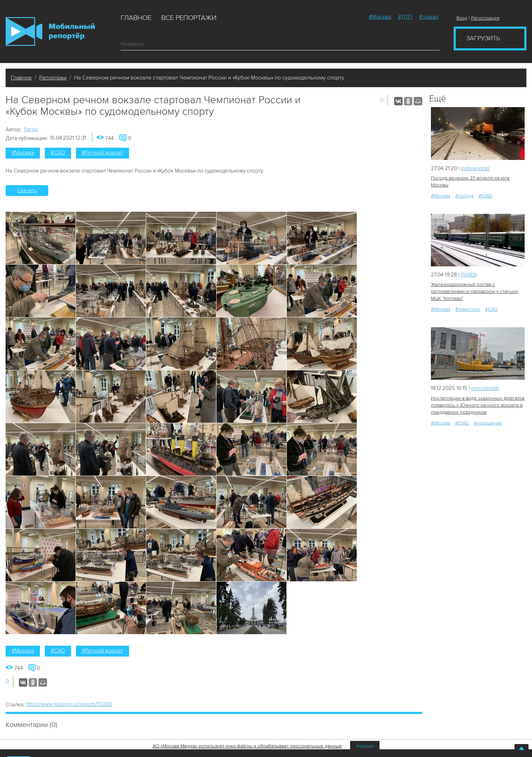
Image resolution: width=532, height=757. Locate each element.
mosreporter (486, 388)
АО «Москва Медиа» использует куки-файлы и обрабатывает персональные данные (247, 746)
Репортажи (53, 78)
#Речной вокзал (102, 153)
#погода (464, 196)
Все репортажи (189, 18)
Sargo (31, 129)
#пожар (429, 17)
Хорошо (365, 746)
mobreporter (476, 168)
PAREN (469, 275)
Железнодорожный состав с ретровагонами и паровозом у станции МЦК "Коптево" (474, 291)
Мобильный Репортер (50, 31)
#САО (58, 153)
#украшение (488, 423)
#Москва (380, 17)
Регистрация (485, 18)
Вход (462, 18)
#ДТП (405, 17)
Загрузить (483, 38)
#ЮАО (485, 196)
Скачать (27, 190)
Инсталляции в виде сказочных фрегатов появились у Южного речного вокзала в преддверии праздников (477, 405)
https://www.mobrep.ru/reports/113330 (69, 704)
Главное (136, 18)
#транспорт (468, 309)
